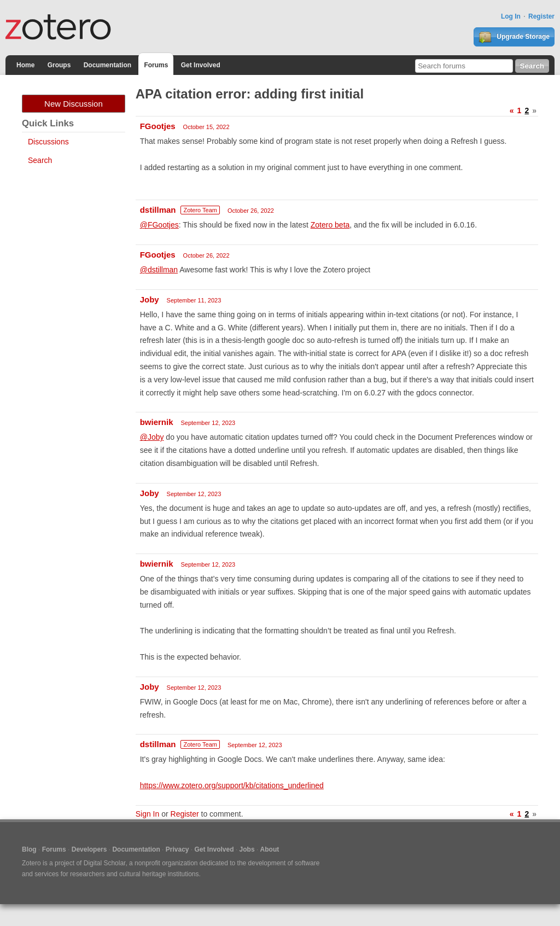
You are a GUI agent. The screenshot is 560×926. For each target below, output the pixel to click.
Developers (89, 849)
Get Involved (201, 65)
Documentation (107, 65)
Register (541, 16)
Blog (29, 849)
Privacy (177, 849)
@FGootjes (159, 225)
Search (40, 160)
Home (25, 65)
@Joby (152, 437)
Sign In (148, 814)
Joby (150, 299)
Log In (511, 16)
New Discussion (74, 104)
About (270, 849)
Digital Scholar (105, 863)
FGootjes (158, 126)
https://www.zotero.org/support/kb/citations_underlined (232, 785)
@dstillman (159, 270)
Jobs (247, 849)
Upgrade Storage (514, 37)
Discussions (48, 142)
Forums (156, 65)
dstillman (158, 210)
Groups (59, 65)
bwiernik (157, 422)
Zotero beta (330, 225)
